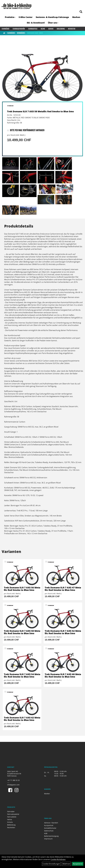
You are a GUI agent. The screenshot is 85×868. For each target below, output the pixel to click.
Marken (76, 17)
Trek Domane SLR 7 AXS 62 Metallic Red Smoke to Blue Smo (22, 719)
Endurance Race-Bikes (35, 33)
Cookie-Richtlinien (58, 859)
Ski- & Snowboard (36, 23)
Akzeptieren (78, 864)
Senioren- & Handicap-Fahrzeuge (52, 17)
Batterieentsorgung (51, 836)
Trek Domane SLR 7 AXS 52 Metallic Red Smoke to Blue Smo (63, 632)
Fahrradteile (33, 29)
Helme (43, 29)
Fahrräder (5, 29)
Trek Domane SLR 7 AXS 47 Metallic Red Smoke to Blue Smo (63, 589)
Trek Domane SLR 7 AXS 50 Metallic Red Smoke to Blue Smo (22, 632)
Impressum (48, 839)
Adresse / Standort (51, 823)
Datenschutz (49, 831)
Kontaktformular (50, 828)
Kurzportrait (49, 825)
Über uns (53, 23)
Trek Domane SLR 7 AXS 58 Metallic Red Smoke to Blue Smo (40, 111)
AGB (46, 833)
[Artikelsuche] (81, 12)
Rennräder (21, 33)
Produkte (10, 17)
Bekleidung (61, 29)
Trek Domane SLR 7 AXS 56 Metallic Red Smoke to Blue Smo (22, 589)
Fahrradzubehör (19, 29)
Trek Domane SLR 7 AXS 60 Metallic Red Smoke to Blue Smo (63, 675)
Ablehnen (66, 864)
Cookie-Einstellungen (51, 864)
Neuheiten (72, 29)
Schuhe (51, 29)
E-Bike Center (26, 17)
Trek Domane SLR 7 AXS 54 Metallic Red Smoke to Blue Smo (22, 675)
